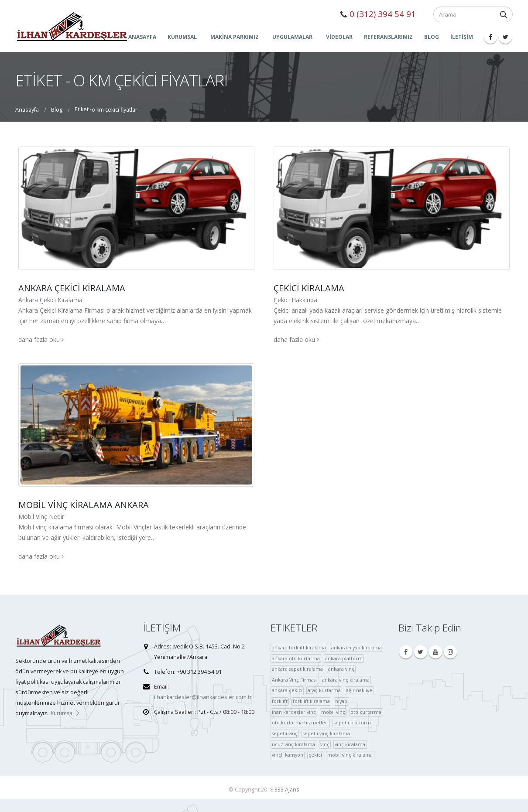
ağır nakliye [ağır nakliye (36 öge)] (359, 690)
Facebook (406, 652)
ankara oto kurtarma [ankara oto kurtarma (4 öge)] (296, 658)
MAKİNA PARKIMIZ (235, 37)
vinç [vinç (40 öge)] (325, 744)
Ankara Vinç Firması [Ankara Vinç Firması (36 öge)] (294, 680)
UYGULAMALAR (292, 37)
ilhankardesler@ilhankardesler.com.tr (203, 697)
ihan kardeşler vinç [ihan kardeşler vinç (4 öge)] (294, 712)
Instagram (450, 652)
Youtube (435, 652)
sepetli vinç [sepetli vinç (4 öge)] (285, 733)
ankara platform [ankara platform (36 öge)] (344, 658)
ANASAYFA (142, 37)
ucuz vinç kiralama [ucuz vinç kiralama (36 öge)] (293, 744)
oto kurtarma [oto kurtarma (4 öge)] (366, 712)
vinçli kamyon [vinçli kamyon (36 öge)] (288, 755)
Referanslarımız (388, 37)
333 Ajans (287, 790)
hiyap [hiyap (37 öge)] (341, 701)
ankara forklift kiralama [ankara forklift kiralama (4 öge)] (299, 647)
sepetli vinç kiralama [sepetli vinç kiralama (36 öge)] (326, 733)
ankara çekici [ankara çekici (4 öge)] (287, 690)
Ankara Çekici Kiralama (72, 288)
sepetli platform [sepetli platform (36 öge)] (352, 722)
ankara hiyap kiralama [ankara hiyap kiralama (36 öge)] (357, 647)
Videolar (339, 37)
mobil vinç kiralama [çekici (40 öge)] (350, 755)
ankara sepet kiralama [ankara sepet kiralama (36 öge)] (297, 669)
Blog (432, 37)
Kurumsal (65, 713)
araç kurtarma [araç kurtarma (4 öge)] (324, 690)
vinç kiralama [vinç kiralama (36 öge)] (350, 744)
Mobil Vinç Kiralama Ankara (84, 505)
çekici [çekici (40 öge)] (315, 755)
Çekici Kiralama (309, 288)
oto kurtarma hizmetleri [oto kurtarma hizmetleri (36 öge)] (300, 722)
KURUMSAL (182, 37)
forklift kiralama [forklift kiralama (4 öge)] (311, 701)
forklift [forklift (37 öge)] (280, 701)
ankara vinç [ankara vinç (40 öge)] (341, 669)
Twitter (421, 652)
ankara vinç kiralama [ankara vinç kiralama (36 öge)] (346, 680)
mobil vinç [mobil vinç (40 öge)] (333, 712)
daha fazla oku (41, 339)
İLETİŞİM (462, 37)
